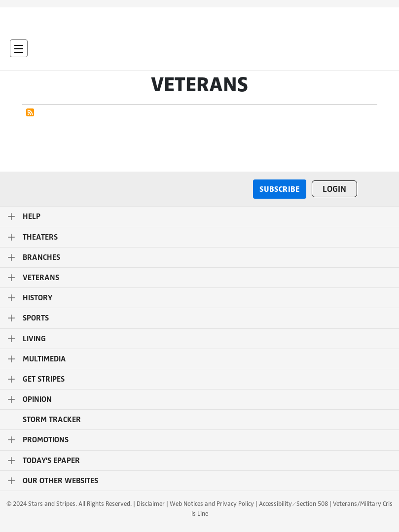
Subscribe (280, 189)
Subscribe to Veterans (30, 112)
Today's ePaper (51, 461)
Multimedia (44, 359)
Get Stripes (44, 379)
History (37, 298)
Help (32, 216)
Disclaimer (151, 503)
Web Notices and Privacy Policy (212, 503)
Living (34, 339)
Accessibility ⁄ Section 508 (293, 503)
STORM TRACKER (52, 420)
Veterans (41, 278)
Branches (41, 257)
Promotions (46, 440)
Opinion (37, 399)
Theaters (40, 237)
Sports (36, 318)
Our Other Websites (60, 481)
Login (334, 189)
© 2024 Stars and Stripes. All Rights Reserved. (69, 503)
